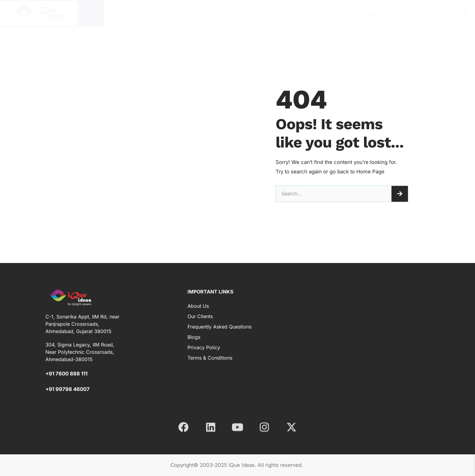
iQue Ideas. (242, 465)
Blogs (372, 13)
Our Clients (320, 13)
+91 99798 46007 (68, 389)
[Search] (400, 194)
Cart (429, 13)
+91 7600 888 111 (66, 374)
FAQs (349, 13)
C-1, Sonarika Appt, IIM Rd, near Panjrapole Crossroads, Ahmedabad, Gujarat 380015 (82, 324)
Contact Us (401, 13)
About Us (287, 13)
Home (259, 13)
